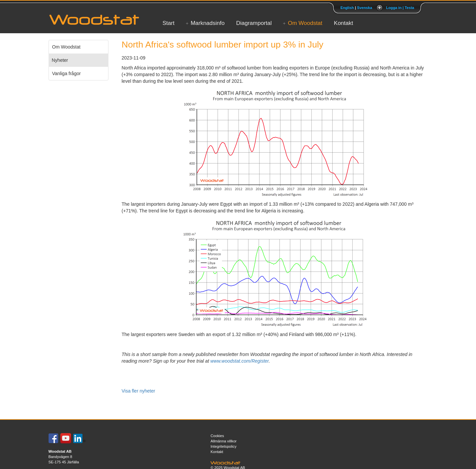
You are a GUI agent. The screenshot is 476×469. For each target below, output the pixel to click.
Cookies (217, 436)
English (347, 8)
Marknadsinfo (208, 23)
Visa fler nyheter (139, 391)
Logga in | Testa (400, 8)
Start (169, 23)
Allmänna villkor (224, 441)
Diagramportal (254, 23)
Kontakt (344, 23)
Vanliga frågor (67, 73)
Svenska (364, 8)
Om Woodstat (305, 23)
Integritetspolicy (224, 446)
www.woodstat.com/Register (239, 361)
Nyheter (60, 60)
